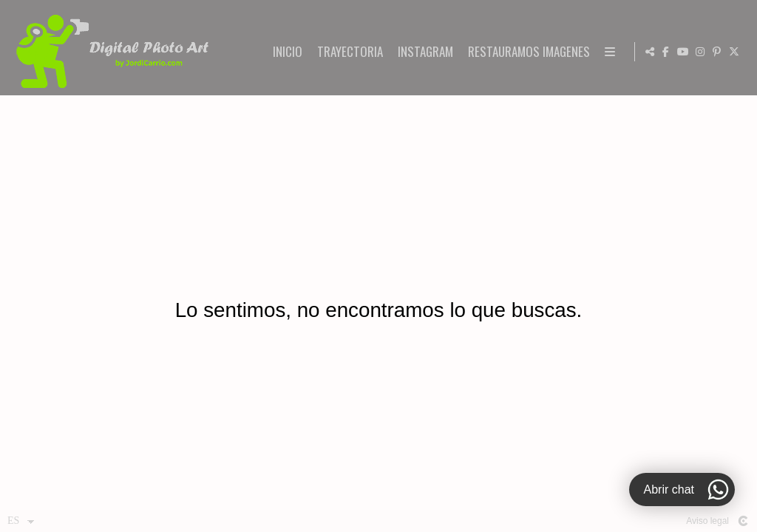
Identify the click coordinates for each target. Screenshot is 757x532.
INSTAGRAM (559, 52)
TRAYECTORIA (484, 52)
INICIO (421, 52)
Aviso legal (707, 521)
